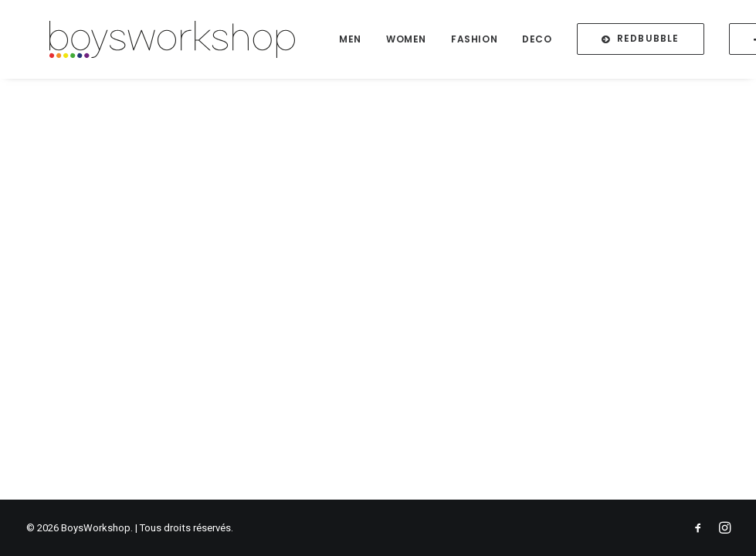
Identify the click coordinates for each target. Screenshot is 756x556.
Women (425, 44)
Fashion (493, 44)
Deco (555, 44)
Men (369, 44)
